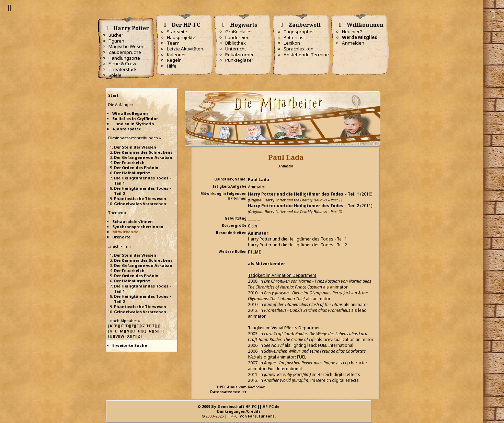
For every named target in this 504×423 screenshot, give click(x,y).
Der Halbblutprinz (132, 173)
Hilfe (172, 66)
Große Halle (238, 32)
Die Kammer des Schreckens (143, 152)
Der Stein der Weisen (135, 147)
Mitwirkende (125, 232)
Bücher (116, 35)
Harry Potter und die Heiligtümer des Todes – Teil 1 (303, 194)
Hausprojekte (181, 37)
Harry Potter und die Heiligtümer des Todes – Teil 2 (303, 206)
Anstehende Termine (306, 55)
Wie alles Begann (130, 113)
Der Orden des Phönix (136, 168)
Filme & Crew (122, 63)
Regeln (174, 60)
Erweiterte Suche (130, 345)
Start (113, 95)
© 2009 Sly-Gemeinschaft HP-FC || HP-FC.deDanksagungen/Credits (239, 409)
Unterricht (236, 49)
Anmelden (353, 43)
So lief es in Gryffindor (135, 119)
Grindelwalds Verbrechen (140, 204)
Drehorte (121, 237)
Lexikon (292, 43)
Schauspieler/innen (133, 221)
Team (173, 43)
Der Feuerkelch (129, 162)
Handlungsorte (124, 58)
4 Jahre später (126, 129)
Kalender (176, 55)
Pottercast (294, 37)
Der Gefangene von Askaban (143, 157)
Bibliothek (236, 43)
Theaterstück (123, 69)
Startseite (177, 32)
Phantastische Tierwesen (140, 198)
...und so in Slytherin (133, 124)
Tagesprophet (299, 32)
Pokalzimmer (239, 55)
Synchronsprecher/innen (138, 227)
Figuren (116, 41)
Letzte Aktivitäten (185, 49)
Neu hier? (352, 32)
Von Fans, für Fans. (258, 416)
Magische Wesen (127, 46)
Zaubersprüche (125, 52)
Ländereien (237, 37)
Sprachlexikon (299, 49)
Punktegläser (239, 60)
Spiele (115, 75)
